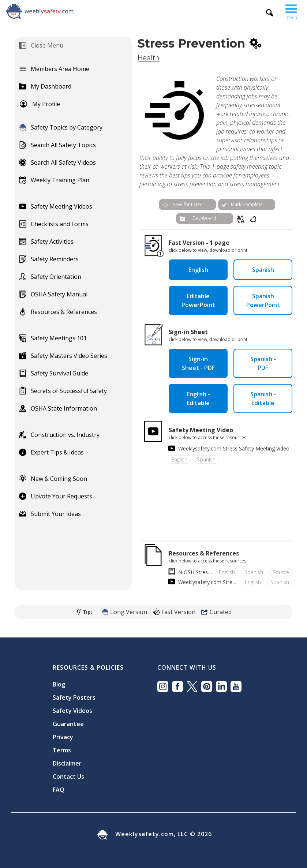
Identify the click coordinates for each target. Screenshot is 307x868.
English (198, 270)
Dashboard (204, 218)
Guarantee (68, 724)
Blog (59, 684)
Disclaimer (67, 763)
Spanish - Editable (263, 399)
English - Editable (198, 399)
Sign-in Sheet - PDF (198, 363)
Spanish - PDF (263, 363)
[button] (291, 10)
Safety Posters (74, 697)
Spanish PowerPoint (263, 300)
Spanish (263, 270)
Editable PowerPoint (198, 300)
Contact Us (68, 777)
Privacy (63, 737)
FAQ (59, 790)
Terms (62, 750)
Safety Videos (72, 711)
